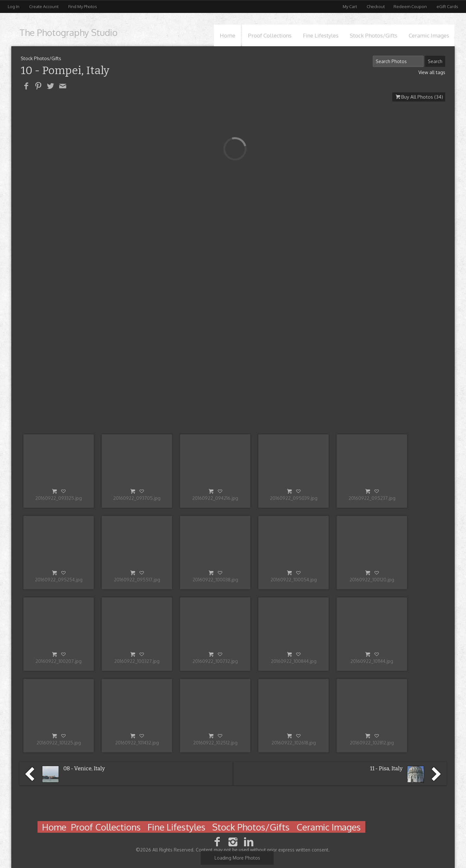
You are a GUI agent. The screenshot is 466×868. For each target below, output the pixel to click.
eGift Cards (447, 6)
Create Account (44, 6)
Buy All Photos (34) (422, 97)
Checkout (376, 6)
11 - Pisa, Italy (386, 769)
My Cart (350, 6)
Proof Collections (270, 35)
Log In (14, 6)
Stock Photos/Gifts (374, 35)
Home (227, 35)
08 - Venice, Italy (84, 769)
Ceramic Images (429, 35)
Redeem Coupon (410, 6)
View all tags (432, 72)
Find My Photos (83, 6)
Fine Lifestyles (321, 35)
